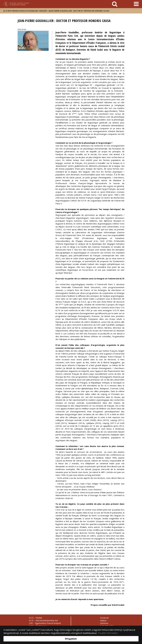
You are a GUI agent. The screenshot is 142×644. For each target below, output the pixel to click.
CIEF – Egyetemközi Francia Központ (45, 623)
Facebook (104, 618)
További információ (108, 633)
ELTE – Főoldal (35, 618)
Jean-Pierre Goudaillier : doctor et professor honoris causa (79, 11)
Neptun (103, 620)
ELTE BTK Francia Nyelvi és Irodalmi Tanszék (25, 11)
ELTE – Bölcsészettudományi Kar (43, 620)
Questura (104, 623)
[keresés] (115, 4)
